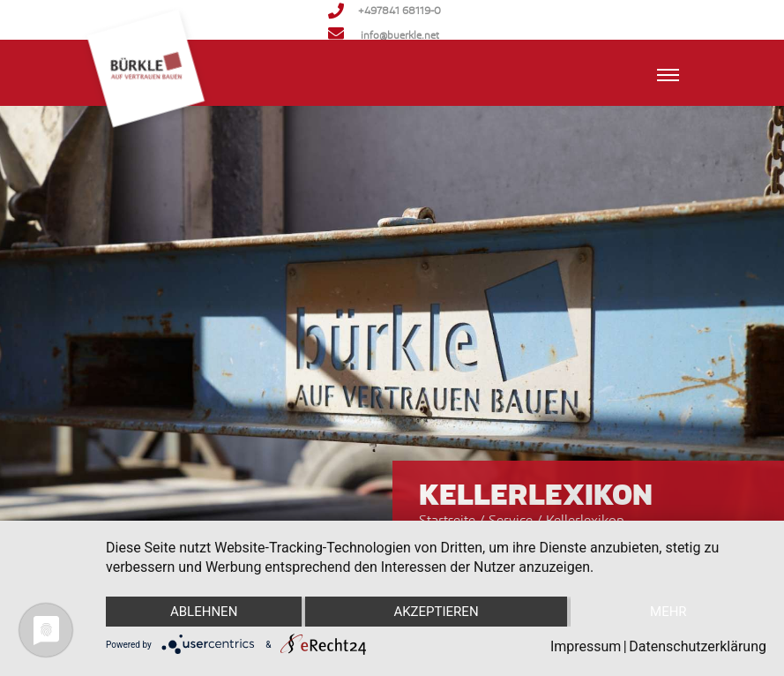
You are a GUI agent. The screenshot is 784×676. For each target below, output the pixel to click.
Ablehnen (204, 612)
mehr (668, 612)
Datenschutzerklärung (698, 646)
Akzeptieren (436, 612)
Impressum (586, 646)
